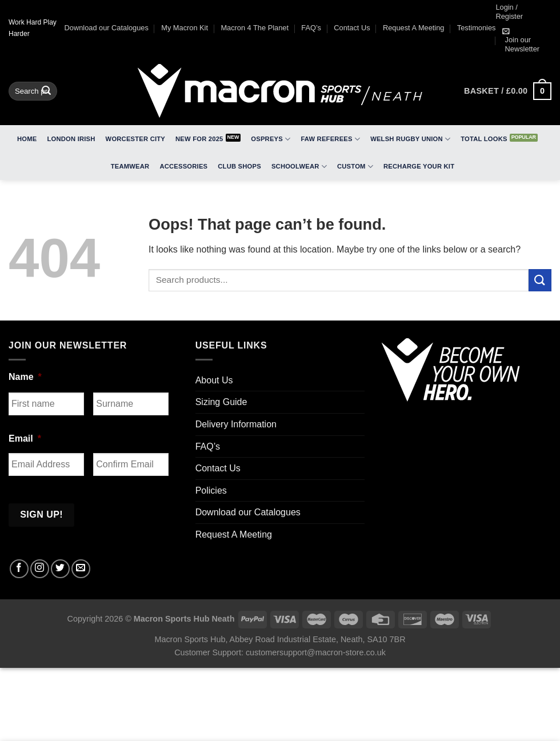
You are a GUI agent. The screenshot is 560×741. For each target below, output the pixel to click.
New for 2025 (199, 139)
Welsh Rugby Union (410, 139)
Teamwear (130, 166)
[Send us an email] (81, 569)
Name (25, 377)
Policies (211, 490)
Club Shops (239, 166)
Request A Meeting (413, 28)
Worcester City (135, 139)
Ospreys (271, 139)
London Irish (71, 139)
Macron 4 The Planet (255, 28)
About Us (214, 380)
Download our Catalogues (107, 28)
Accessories (183, 166)
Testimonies (477, 28)
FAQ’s (311, 28)
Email (25, 438)
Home (27, 139)
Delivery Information (236, 424)
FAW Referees (330, 139)
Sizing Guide (221, 402)
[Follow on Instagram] (40, 569)
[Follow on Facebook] (19, 569)
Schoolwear (299, 167)
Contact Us (352, 28)
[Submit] (47, 91)
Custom (355, 167)
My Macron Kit (185, 28)
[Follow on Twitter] (60, 569)
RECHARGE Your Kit (419, 166)
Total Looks (484, 139)
